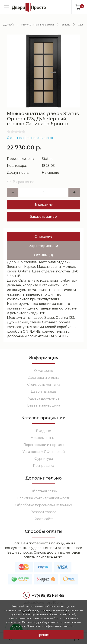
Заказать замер (43, 217)
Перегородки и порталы (44, 445)
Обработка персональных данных (44, 505)
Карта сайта (44, 519)
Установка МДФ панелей (44, 452)
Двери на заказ (44, 391)
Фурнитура (44, 459)
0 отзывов (15, 138)
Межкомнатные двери (38, 24)
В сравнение (21, 182)
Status (66, 24)
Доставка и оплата (44, 378)
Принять (43, 635)
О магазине (44, 371)
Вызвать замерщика (44, 405)
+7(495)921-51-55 (44, 596)
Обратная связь (43, 491)
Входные (43, 431)
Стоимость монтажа (44, 385)
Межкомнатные (43, 438)
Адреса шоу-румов (43, 398)
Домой (9, 24)
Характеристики (44, 246)
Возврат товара (44, 512)
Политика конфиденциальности (43, 498)
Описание (43, 237)
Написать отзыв (40, 138)
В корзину (43, 205)
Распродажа (43, 466)
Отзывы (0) (43, 255)
